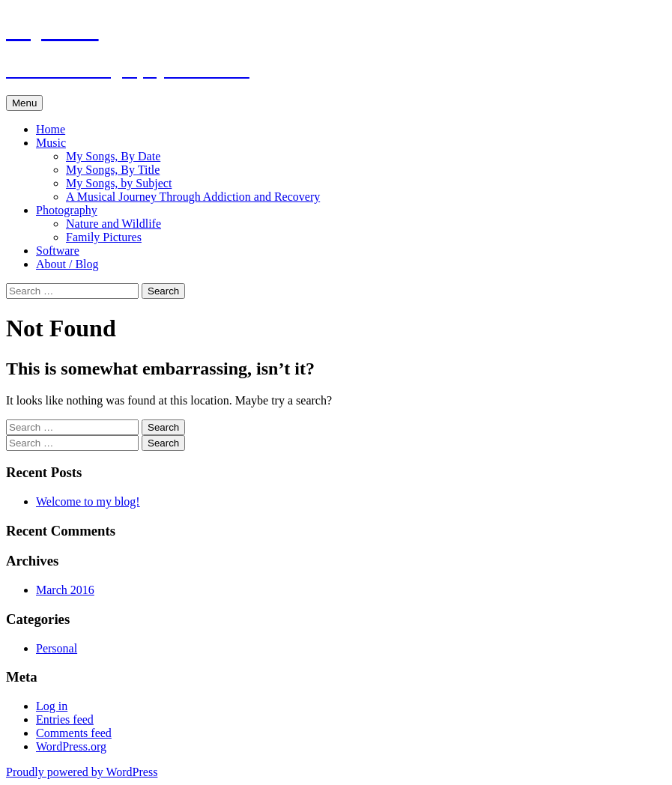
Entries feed (65, 719)
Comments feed (74, 733)
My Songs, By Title (113, 170)
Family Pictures (104, 237)
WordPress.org (71, 746)
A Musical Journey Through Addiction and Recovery (193, 197)
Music (51, 143)
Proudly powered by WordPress (82, 772)
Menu (24, 103)
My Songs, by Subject (119, 183)
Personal (57, 648)
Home (51, 129)
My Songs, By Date (113, 156)
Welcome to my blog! (88, 501)
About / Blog (67, 264)
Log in (52, 706)
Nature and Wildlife (113, 224)
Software (58, 251)
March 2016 (65, 590)
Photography (67, 210)
